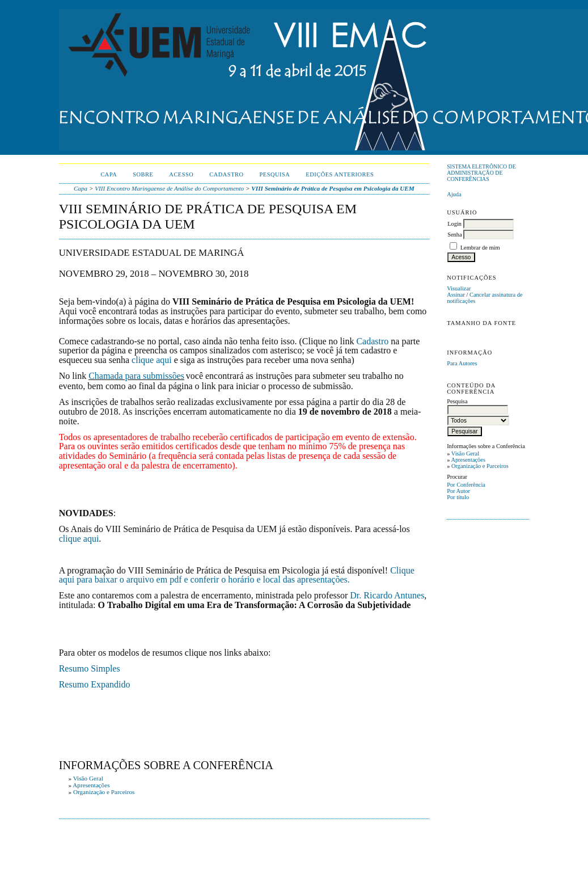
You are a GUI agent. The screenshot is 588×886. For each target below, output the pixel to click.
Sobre (143, 174)
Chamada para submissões (136, 376)
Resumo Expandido (95, 684)
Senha (454, 235)
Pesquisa (275, 174)
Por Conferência (466, 485)
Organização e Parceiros (480, 466)
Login (454, 224)
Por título (458, 497)
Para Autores (462, 363)
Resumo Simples (90, 668)
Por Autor (458, 491)
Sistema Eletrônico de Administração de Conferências (481, 173)
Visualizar (459, 288)
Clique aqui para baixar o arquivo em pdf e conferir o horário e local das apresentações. (237, 575)
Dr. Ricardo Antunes (387, 595)
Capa (109, 174)
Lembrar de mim (480, 248)
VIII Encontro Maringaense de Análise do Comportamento (169, 188)
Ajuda (454, 194)
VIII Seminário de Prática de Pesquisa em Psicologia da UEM (333, 188)
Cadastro (226, 174)
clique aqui (152, 360)
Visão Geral (465, 453)
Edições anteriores (340, 174)
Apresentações (468, 460)
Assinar (456, 295)
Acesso (181, 174)
